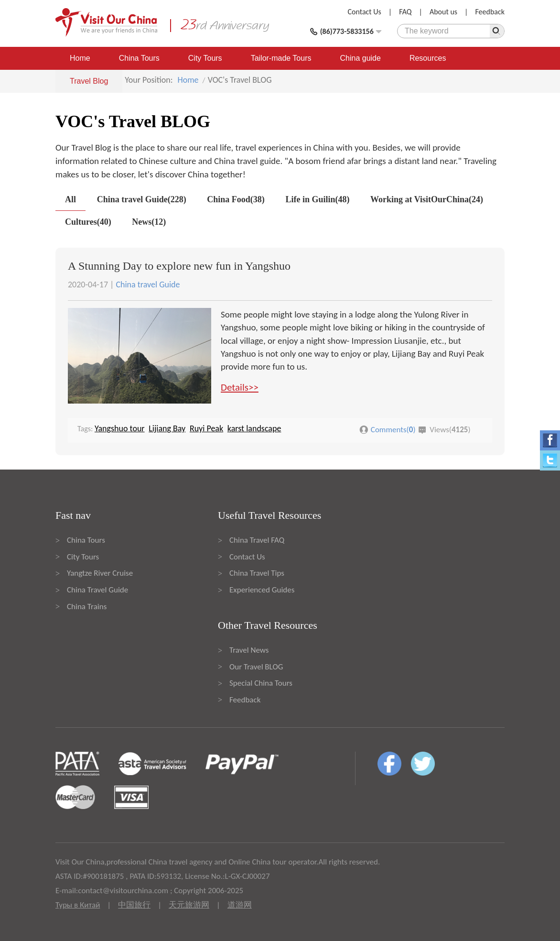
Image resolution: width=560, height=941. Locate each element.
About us (443, 12)
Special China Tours (261, 683)
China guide (361, 58)
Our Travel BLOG (256, 667)
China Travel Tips (257, 573)
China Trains (87, 607)
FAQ (405, 12)
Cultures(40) (88, 222)
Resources (428, 58)
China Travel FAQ (257, 540)
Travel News (249, 650)
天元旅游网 (189, 905)
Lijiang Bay (167, 428)
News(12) (149, 222)
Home (80, 58)
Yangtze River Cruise (100, 573)
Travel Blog (89, 81)
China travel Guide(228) (142, 199)
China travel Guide (148, 284)
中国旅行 (134, 905)
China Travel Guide (97, 590)
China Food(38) (236, 199)
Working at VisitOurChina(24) (427, 199)
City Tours (205, 58)
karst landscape (254, 428)
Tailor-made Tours (281, 58)
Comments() (393, 430)
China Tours (139, 58)
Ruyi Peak (206, 428)
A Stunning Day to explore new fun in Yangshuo (179, 266)
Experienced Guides (262, 590)
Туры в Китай (78, 905)
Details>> (240, 387)
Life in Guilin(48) (317, 199)
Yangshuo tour (120, 428)
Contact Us (365, 12)
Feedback (490, 12)
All (70, 199)
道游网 (240, 905)
